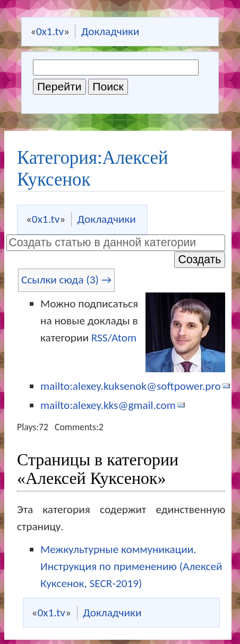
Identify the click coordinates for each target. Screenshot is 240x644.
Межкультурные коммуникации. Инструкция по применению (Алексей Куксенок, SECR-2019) (131, 566)
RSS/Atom (114, 338)
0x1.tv (50, 31)
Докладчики (110, 31)
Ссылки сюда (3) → (66, 280)
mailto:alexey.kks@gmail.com (108, 405)
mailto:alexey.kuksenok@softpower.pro (131, 386)
